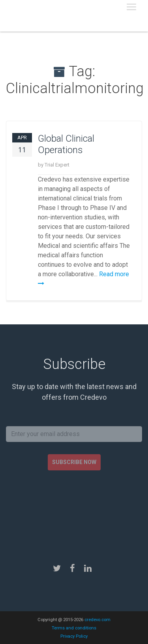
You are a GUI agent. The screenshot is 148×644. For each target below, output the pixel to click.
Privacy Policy (74, 636)
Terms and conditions (74, 628)
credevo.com (97, 620)
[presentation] (74, 510)
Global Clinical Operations (66, 144)
